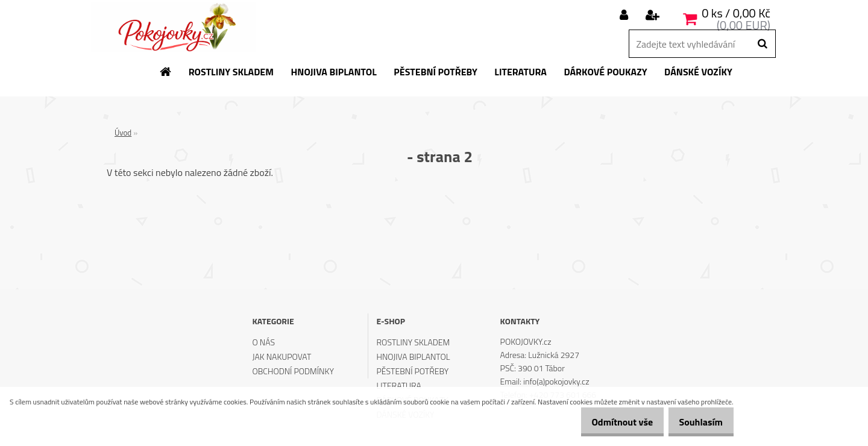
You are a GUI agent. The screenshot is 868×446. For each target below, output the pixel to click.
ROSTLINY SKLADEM (414, 342)
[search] (762, 44)
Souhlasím (697, 422)
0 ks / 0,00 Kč (736, 13)
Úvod (123, 133)
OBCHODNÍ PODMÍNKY (293, 371)
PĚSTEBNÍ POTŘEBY (413, 371)
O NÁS (263, 342)
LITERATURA (399, 385)
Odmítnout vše (609, 422)
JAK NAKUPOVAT (281, 356)
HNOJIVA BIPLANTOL (414, 356)
